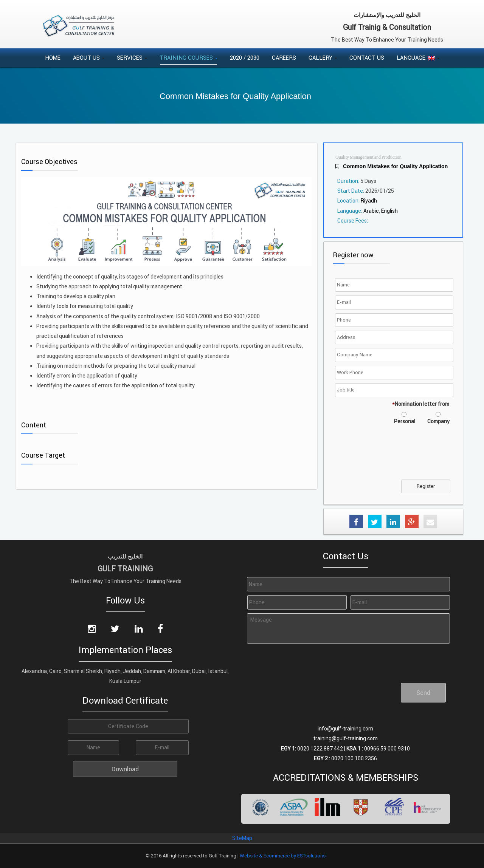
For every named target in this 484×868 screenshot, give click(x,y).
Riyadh (369, 201)
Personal (405, 421)
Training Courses (188, 58)
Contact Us (367, 58)
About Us (89, 58)
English (389, 211)
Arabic (371, 211)
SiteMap (242, 838)
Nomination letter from (421, 404)
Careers (284, 58)
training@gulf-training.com (346, 738)
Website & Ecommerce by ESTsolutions (283, 856)
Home (53, 58)
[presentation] (394, 457)
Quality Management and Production (368, 157)
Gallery (323, 58)
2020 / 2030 (245, 58)
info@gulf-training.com (345, 729)
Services (132, 58)
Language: (418, 58)
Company (438, 421)
